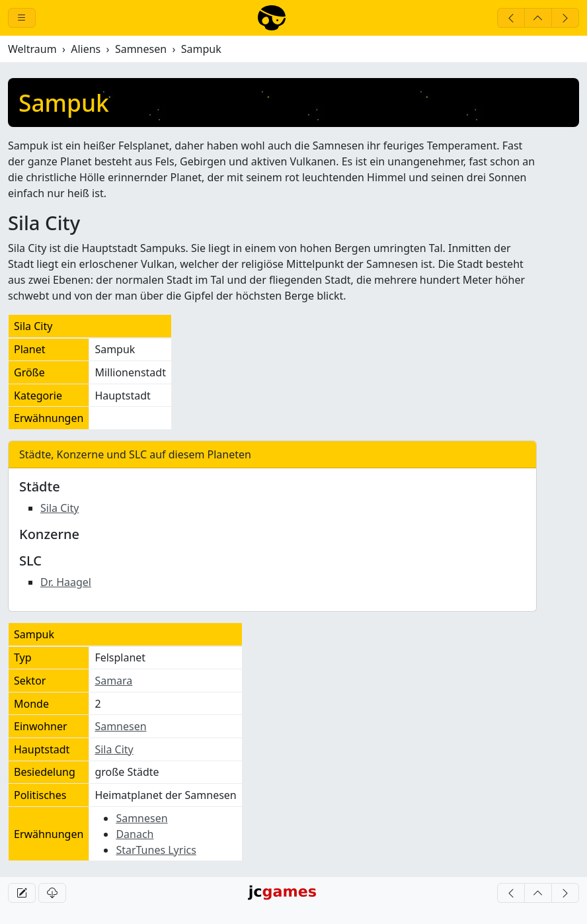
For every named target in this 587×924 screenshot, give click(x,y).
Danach (135, 834)
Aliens (86, 49)
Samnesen (141, 49)
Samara (113, 681)
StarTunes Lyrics (156, 850)
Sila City (59, 508)
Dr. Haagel (66, 582)
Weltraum (32, 49)
